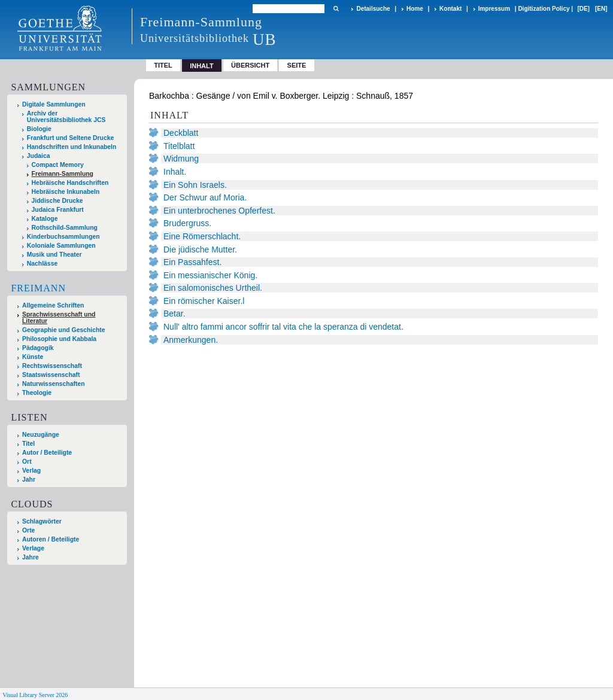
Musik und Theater (54, 255)
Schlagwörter (42, 521)
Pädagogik (38, 348)
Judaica (39, 156)
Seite (297, 65)
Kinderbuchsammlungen (63, 237)
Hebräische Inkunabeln (66, 192)
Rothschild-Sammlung (65, 228)
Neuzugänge (41, 435)
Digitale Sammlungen (54, 104)
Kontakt (450, 9)
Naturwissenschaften (54, 384)
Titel (163, 65)
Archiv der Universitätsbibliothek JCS (66, 117)
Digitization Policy (544, 9)
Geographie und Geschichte (64, 330)
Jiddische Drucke (57, 201)
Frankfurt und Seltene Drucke (71, 138)
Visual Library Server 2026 (35, 695)
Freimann (38, 288)
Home (415, 9)
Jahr (29, 480)
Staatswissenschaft (51, 375)
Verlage (33, 548)
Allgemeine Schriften (53, 305)
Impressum (494, 9)
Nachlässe (42, 264)
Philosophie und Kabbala (59, 339)
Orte (28, 530)
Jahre (31, 557)
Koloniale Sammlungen (61, 246)
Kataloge (45, 219)
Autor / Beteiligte (47, 453)
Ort (27, 462)
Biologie (39, 129)
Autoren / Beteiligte (51, 539)
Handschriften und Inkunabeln (72, 147)
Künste (33, 357)
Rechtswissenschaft (52, 366)
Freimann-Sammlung (63, 174)
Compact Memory (58, 165)
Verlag (31, 471)
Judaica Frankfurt (58, 210)
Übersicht (250, 65)
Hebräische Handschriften (70, 183)
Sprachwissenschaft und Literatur (59, 318)
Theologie (37, 393)
